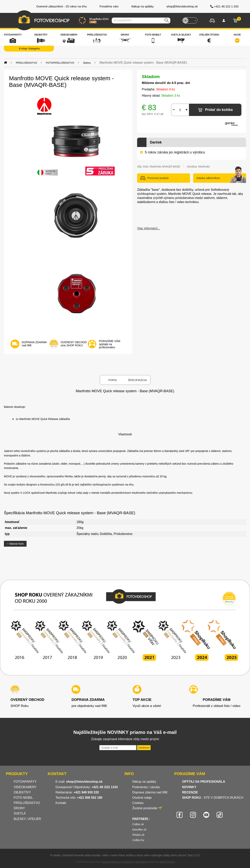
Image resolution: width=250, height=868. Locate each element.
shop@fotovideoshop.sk (84, 782)
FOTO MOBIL (23, 798)
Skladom (151, 77)
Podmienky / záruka (146, 787)
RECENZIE (190, 792)
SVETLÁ (20, 813)
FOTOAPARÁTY (25, 782)
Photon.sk (138, 835)
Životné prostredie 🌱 (147, 808)
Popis (113, 380)
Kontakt (61, 803)
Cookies (138, 803)
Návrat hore (15, 544)
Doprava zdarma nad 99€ (150, 792)
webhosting (141, 862)
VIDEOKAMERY (25, 787)
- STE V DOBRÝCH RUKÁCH (213, 798)
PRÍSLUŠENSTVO (27, 803)
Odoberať (144, 748)
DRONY (19, 808)
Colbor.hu (138, 840)
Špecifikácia (137, 380)
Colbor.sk (138, 824)
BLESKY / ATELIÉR (27, 819)
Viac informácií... (149, 228)
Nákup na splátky (144, 782)
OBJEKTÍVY (22, 792)
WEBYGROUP (167, 862)
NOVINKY (189, 787)
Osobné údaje (142, 798)
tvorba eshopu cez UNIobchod (118, 862)
